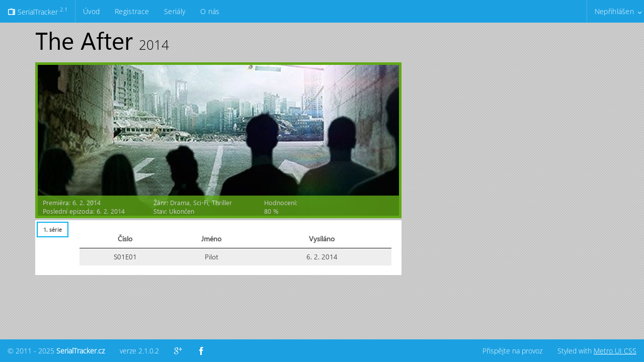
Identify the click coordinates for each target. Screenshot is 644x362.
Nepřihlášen (614, 11)
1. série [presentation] (53, 230)
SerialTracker (37, 11)
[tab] (52, 230)
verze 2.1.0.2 (139, 351)
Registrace (132, 11)
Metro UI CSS (615, 351)
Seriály (175, 11)
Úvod (91, 11)
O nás (210, 11)
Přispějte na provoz (512, 351)
